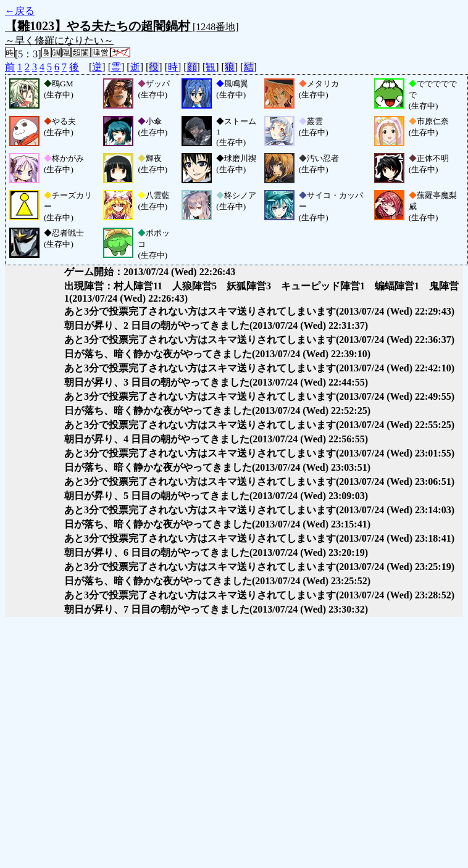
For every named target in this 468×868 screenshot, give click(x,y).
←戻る (20, 11)
